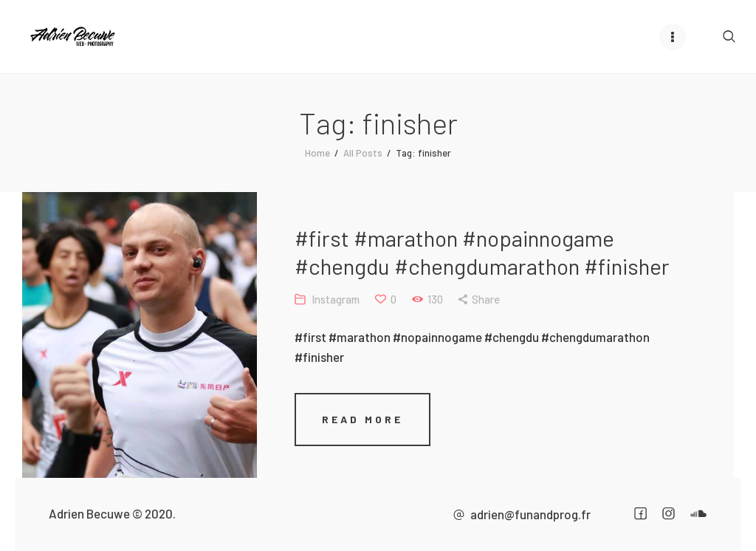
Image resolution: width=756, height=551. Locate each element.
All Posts (363, 153)
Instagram (336, 299)
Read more (362, 419)
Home (317, 153)
